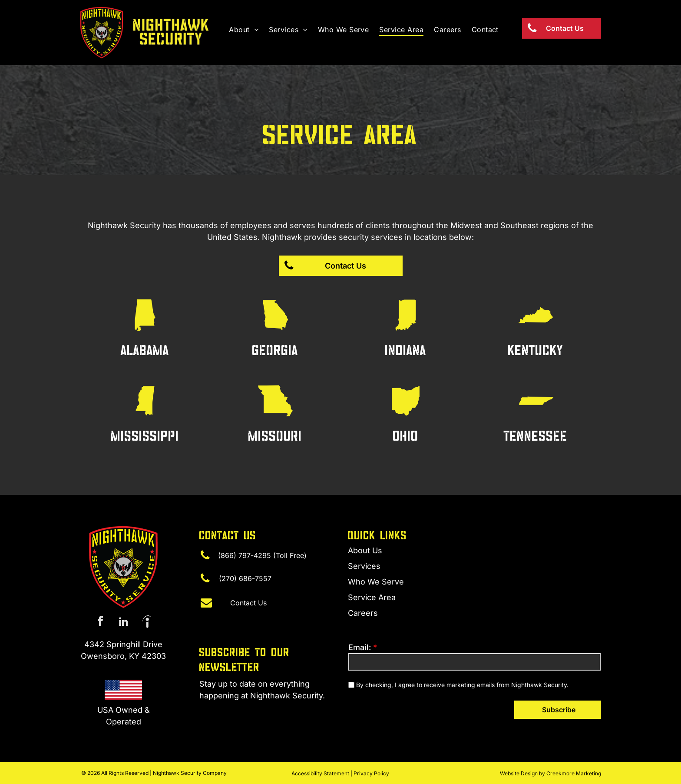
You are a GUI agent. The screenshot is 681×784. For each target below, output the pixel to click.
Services (364, 566)
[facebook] (100, 623)
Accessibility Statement (320, 773)
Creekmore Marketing (574, 773)
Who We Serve (376, 582)
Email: (360, 647)
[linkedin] (123, 623)
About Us (365, 550)
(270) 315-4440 (229, 713)
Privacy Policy (371, 773)
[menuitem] (244, 30)
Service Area (372, 597)
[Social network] (146, 623)
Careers (363, 613)
